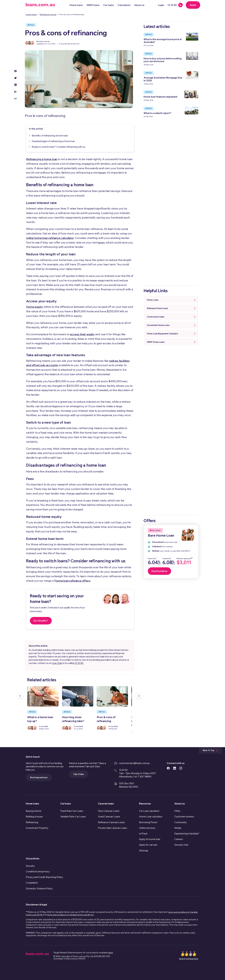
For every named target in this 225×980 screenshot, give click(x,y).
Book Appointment (39, 777)
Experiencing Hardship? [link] (187, 834)
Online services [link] (147, 828)
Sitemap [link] (144, 851)
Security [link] (30, 866)
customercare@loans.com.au (134, 763)
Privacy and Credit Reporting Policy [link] (44, 877)
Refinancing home (48, 14)
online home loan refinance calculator (50, 238)
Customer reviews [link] (184, 817)
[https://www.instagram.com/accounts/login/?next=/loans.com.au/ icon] (181, 768)
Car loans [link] (66, 804)
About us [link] (180, 804)
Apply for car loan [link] (148, 845)
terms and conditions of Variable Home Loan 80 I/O (70, 915)
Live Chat (57, 663)
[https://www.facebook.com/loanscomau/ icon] (168, 768)
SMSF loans (93, 5)
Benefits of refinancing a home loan (50, 136)
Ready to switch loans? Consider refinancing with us (58, 147)
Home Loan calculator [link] (151, 817)
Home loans (76, 5)
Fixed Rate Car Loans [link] (72, 811)
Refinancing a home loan (42, 159)
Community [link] (181, 822)
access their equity (82, 334)
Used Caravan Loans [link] (109, 817)
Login (161, 5)
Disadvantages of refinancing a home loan (53, 141)
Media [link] (178, 828)
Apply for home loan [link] (150, 839)
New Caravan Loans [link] (109, 811)
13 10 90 (79, 663)
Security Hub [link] (181, 845)
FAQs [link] (177, 811)
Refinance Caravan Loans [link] (111, 822)
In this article (36, 129)
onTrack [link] (143, 834)
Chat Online (79, 774)
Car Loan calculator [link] (149, 811)
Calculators (124, 5)
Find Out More (159, 571)
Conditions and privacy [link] (38, 871)
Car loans (109, 5)
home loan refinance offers (73, 581)
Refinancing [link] (32, 822)
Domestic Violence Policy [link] (39, 888)
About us (139, 5)
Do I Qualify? (41, 621)
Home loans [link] (32, 804)
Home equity (34, 307)
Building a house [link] (34, 817)
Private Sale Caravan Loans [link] (112, 828)
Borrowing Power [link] (148, 822)
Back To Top (210, 750)
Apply (193, 5)
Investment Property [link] (37, 828)
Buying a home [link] (34, 811)
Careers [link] (179, 839)
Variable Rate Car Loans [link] (73, 817)
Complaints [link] (32, 883)
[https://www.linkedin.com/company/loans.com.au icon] (175, 768)
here (111, 953)
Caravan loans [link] (106, 804)
